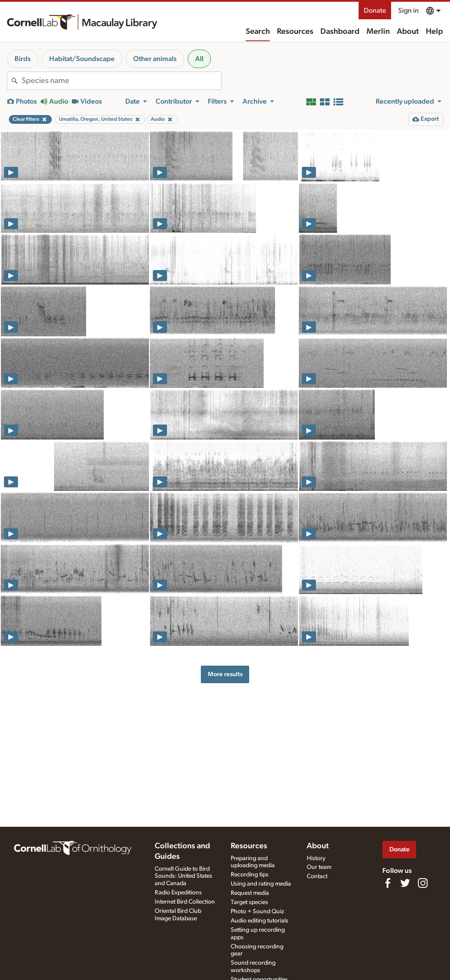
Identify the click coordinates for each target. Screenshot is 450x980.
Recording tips (250, 875)
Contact (317, 876)
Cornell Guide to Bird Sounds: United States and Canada (183, 876)
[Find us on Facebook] (388, 883)
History (316, 858)
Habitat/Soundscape (82, 59)
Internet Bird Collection (185, 902)
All (199, 59)
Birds (23, 59)
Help (434, 32)
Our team (319, 867)
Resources (295, 32)
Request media (250, 893)
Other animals (155, 59)
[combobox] (121, 81)
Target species (249, 902)
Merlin (378, 32)
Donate (375, 11)
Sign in (408, 11)
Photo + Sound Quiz (257, 912)
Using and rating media (261, 884)
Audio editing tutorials (259, 921)
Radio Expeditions (178, 893)
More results (225, 674)
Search (258, 32)
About (408, 32)
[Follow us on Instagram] (423, 883)
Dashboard (340, 32)
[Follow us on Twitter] (405, 883)
